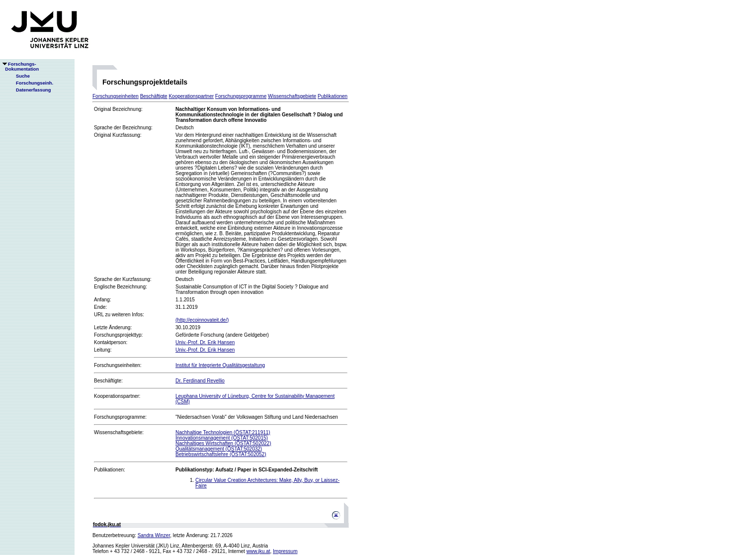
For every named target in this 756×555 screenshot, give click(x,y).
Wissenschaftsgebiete (292, 96)
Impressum (285, 551)
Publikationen (333, 96)
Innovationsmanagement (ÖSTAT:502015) (222, 438)
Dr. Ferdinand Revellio (200, 381)
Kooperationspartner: (117, 396)
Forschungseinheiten (116, 96)
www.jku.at (258, 551)
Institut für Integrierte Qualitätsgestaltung (220, 365)
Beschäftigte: (108, 381)
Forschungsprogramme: (120, 417)
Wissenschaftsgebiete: (119, 432)
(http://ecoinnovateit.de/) (202, 320)
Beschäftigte (154, 96)
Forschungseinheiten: (118, 365)
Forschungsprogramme (241, 96)
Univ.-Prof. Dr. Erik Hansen (205, 342)
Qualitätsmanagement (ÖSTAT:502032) (219, 449)
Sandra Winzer (154, 535)
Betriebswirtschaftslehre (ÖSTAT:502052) (221, 454)
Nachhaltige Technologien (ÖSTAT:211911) (223, 432)
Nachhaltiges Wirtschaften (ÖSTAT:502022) (223, 443)
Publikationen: (110, 470)
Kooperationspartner (191, 96)
